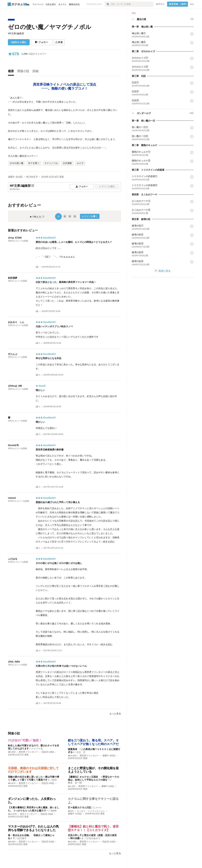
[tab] (12, 72)
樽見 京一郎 (75, 783)
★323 (71, 811)
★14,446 (72, 756)
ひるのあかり (93, 838)
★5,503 (12, 842)
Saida (53, 811)
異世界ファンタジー (28, 752)
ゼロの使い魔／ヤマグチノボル (50, 27)
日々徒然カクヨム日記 (80, 807)
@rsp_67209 (15, 238)
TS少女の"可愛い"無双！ (25, 740)
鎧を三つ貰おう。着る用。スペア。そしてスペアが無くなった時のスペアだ (93, 742)
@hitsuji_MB (15, 386)
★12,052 (72, 842)
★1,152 (72, 786)
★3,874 (12, 783)
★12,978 (12, 814)
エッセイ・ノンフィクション (91, 811)
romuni (12, 498)
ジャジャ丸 (37, 748)
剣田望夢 (13, 278)
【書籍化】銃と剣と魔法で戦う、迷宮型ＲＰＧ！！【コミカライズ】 (93, 828)
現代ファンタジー (29, 814)
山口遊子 (22, 838)
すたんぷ (13, 354)
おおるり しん (16, 322)
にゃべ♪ (98, 807)
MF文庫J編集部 (16, 33)
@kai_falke (14, 662)
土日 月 (81, 752)
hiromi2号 (13, 445)
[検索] (108, 4)
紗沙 (54, 780)
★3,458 (12, 752)
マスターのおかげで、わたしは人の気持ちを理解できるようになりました (33, 828)
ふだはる (13, 559)
